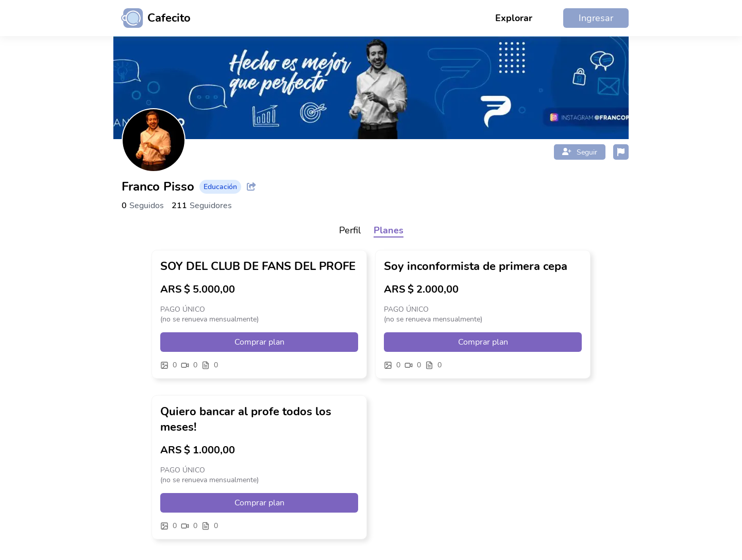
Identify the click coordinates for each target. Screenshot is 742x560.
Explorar (514, 18)
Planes (389, 230)
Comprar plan (259, 342)
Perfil (350, 230)
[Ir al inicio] (152, 18)
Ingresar (596, 18)
